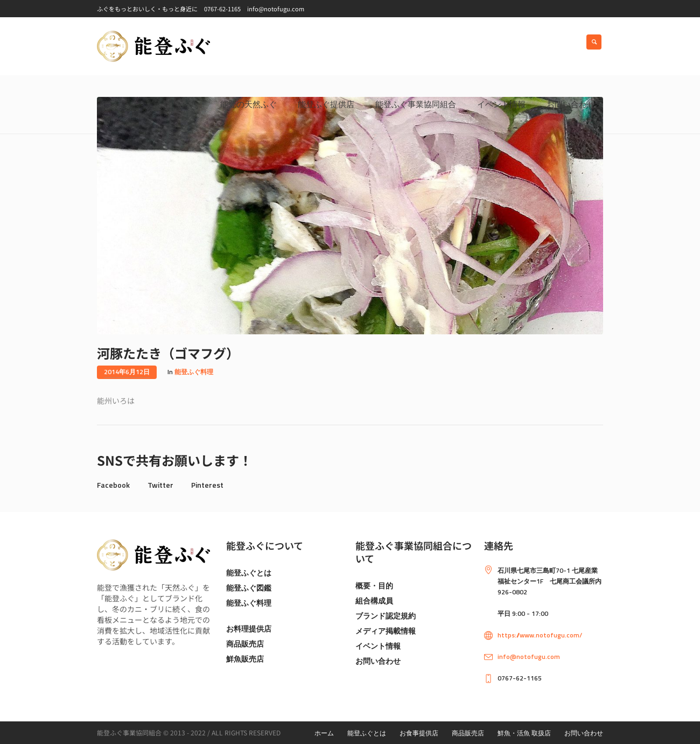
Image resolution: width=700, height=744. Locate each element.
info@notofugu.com (529, 657)
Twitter (160, 485)
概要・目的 (374, 585)
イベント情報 (378, 646)
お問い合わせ (378, 661)
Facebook (113, 485)
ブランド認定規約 (386, 616)
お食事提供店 (419, 733)
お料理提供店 (249, 629)
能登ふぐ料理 (194, 372)
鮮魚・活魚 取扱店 (524, 733)
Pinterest (207, 485)
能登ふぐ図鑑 (249, 588)
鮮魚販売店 (245, 659)
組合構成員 (374, 601)
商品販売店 (245, 644)
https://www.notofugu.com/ (540, 635)
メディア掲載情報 (386, 631)
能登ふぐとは (249, 573)
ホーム (324, 733)
